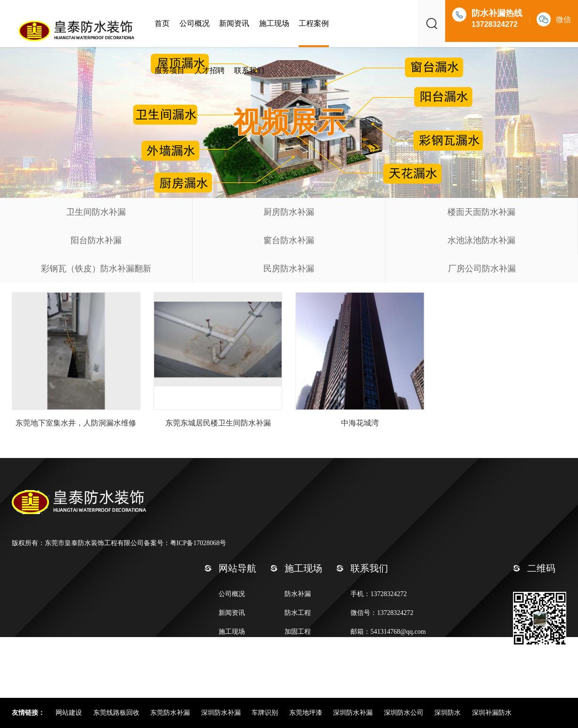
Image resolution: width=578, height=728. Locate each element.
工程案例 (314, 23)
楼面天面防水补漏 (481, 212)
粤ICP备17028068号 (198, 543)
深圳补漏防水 (492, 713)
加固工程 (298, 632)
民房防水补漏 (289, 269)
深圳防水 (448, 713)
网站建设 (70, 713)
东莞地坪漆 (307, 713)
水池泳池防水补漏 (481, 240)
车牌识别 (266, 713)
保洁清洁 (298, 650)
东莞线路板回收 (117, 713)
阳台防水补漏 (96, 240)
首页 (162, 23)
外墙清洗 (298, 669)
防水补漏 (298, 594)
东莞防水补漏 (171, 713)
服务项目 (170, 70)
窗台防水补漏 (289, 240)
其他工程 (298, 688)
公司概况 (195, 23)
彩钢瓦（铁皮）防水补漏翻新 (96, 269)
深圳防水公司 (405, 713)
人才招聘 (210, 70)
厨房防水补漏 (289, 212)
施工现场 (274, 23)
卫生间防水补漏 (96, 212)
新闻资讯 (234, 23)
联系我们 (249, 70)
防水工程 (298, 613)
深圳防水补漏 (222, 713)
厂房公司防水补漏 (482, 269)
